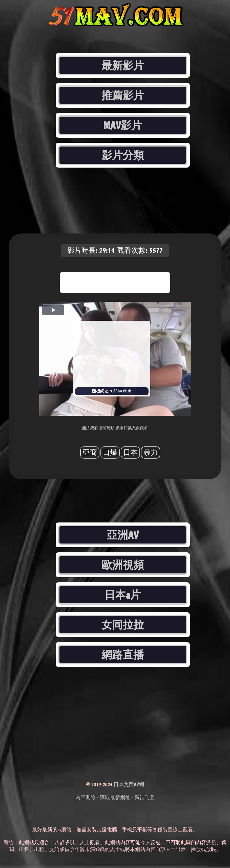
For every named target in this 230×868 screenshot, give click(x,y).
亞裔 (90, 452)
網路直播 (123, 655)
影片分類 (123, 155)
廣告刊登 (144, 797)
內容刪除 (86, 797)
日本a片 (122, 595)
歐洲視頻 (123, 565)
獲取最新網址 (115, 797)
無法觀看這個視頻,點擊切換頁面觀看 (115, 428)
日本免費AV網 (129, 784)
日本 (130, 452)
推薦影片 (123, 95)
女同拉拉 (123, 625)
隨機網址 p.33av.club (112, 391)
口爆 (110, 452)
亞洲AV (123, 535)
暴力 (151, 452)
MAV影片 (123, 125)
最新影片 (123, 65)
